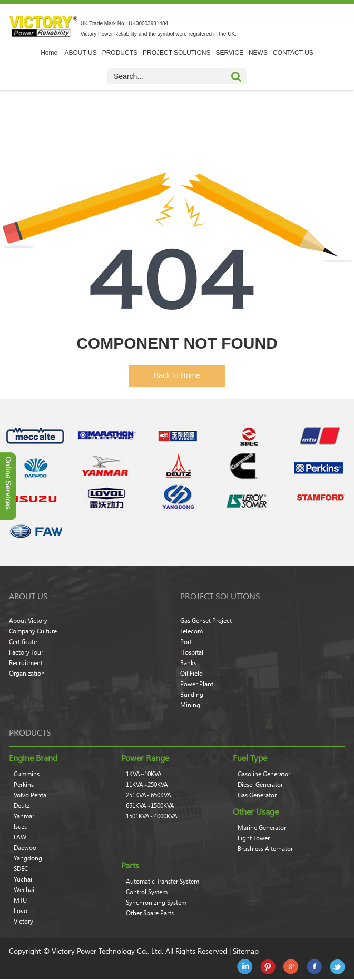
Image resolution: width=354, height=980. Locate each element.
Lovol (21, 911)
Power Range (145, 758)
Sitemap (246, 951)
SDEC (21, 869)
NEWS (258, 53)
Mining (190, 705)
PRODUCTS (120, 53)
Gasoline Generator (264, 774)
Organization (27, 674)
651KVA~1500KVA (150, 806)
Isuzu (21, 827)
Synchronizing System (156, 903)
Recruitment (26, 663)
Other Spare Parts (150, 913)
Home (49, 53)
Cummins (27, 774)
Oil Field (191, 674)
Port (186, 642)
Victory (23, 922)
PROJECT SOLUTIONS (176, 53)
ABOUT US (81, 53)
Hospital (192, 652)
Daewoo (25, 848)
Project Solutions (220, 596)
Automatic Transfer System (163, 882)
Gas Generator (257, 795)
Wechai (24, 890)
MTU (20, 900)
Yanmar (24, 816)
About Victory (28, 621)
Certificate (23, 642)
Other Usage (256, 811)
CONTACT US (293, 53)
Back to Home (177, 375)
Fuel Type (250, 758)
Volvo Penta (30, 795)
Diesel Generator (260, 785)
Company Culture (33, 631)
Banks (188, 663)
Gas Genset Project (206, 621)
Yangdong (28, 858)
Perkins (24, 785)
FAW (20, 837)
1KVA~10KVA (144, 774)
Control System (147, 892)
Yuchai (23, 879)
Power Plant (197, 684)
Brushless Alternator (265, 849)
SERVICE (229, 53)
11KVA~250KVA (147, 785)
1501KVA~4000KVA (152, 816)
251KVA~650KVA (149, 795)
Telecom (191, 631)
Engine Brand (33, 758)
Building (192, 695)
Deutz (22, 806)
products (30, 732)
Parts (130, 865)
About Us (28, 596)
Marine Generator (262, 828)
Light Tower (254, 838)
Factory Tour (26, 652)
